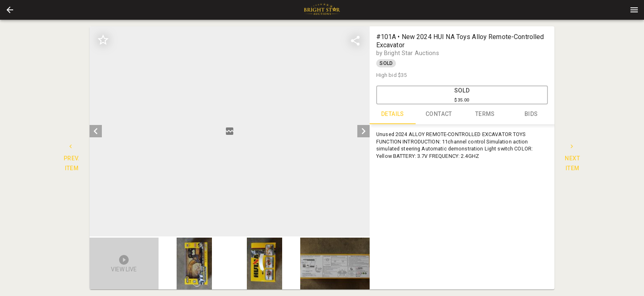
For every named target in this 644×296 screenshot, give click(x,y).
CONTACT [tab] (439, 114)
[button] (10, 10)
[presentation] (322, 10)
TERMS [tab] (485, 114)
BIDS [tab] (531, 114)
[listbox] (229, 131)
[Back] (10, 10)
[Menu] (634, 10)
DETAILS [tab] (393, 114)
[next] (363, 131)
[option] (229, 131)
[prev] (96, 131)
